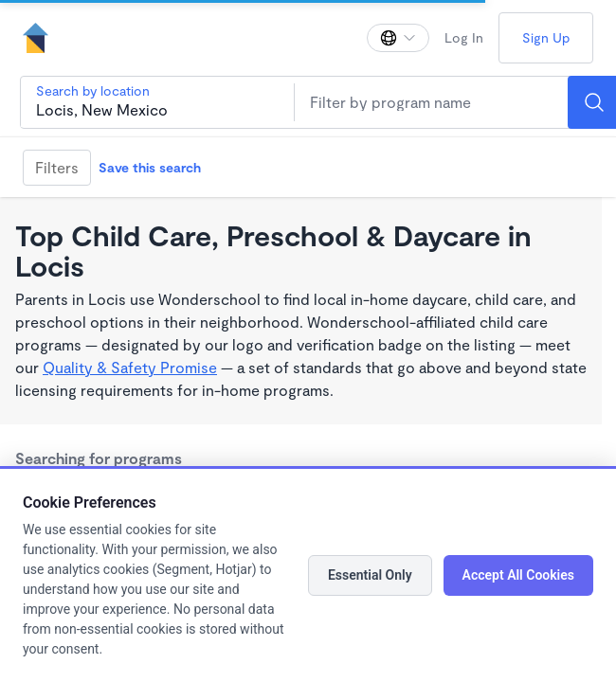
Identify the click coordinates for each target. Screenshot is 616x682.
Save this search (150, 167)
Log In (464, 37)
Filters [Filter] (57, 167)
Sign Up (546, 37)
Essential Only (370, 575)
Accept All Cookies (518, 575)
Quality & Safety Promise (130, 367)
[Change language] (398, 38)
